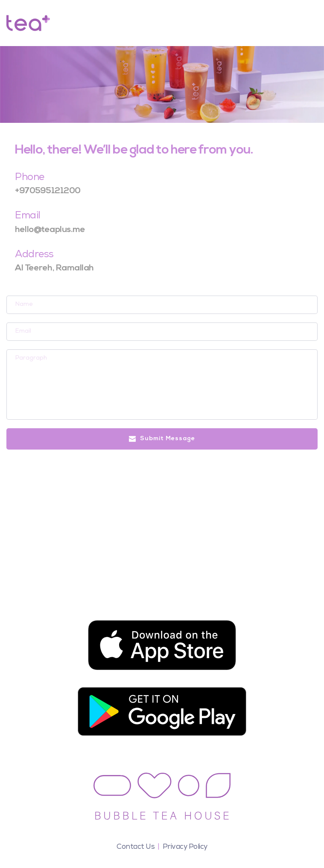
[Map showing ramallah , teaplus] (162, 533)
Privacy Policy (185, 847)
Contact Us (136, 847)
